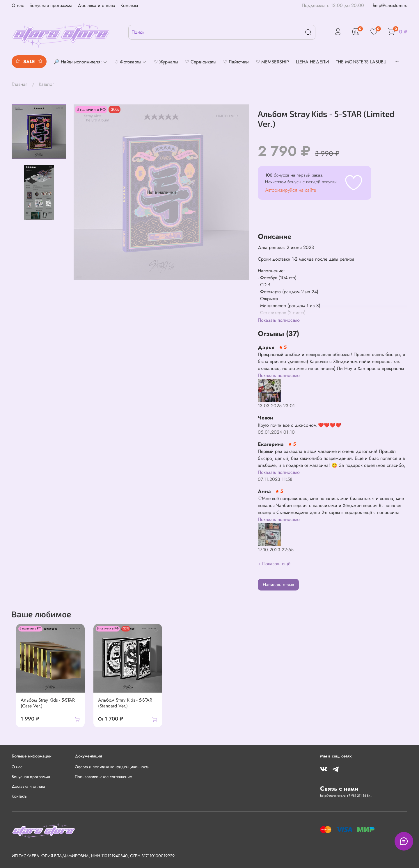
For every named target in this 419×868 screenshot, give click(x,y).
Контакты (129, 5)
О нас (18, 5)
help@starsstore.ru (390, 5)
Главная (20, 84)
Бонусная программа (51, 5)
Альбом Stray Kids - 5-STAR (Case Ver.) (43, 706)
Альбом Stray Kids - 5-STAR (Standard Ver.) (124, 706)
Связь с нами (339, 789)
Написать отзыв (278, 585)
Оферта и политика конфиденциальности (112, 767)
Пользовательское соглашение (103, 777)
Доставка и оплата (96, 5)
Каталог (46, 84)
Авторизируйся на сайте (291, 190)
